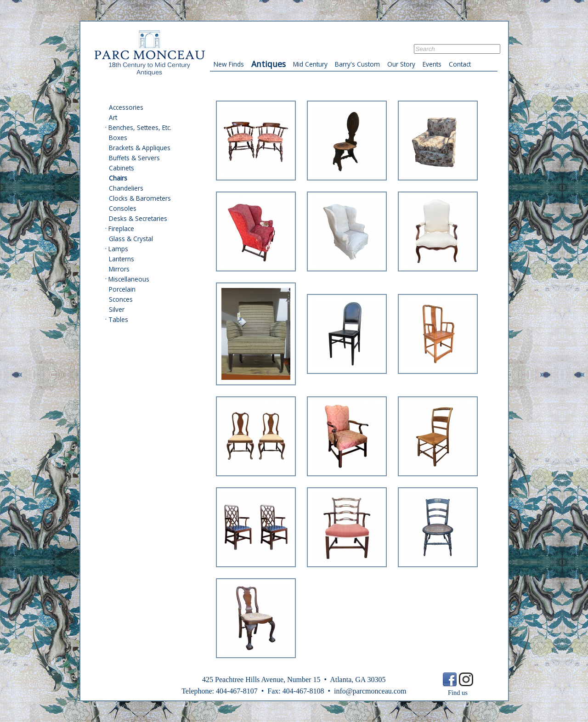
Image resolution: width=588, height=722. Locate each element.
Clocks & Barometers (140, 198)
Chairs (118, 178)
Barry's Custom (357, 64)
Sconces (121, 299)
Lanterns (122, 259)
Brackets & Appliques (140, 148)
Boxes (118, 138)
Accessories (126, 107)
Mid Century (310, 64)
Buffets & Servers (134, 158)
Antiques (269, 64)
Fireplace (121, 228)
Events (432, 64)
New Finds (229, 64)
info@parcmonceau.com (370, 691)
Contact (460, 64)
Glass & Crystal (131, 239)
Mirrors (119, 269)
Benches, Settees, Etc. (140, 127)
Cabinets (122, 168)
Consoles (123, 208)
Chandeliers (126, 188)
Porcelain (122, 289)
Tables (118, 319)
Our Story (401, 64)
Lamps (118, 249)
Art (113, 117)
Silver (117, 309)
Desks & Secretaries (138, 218)
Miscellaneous (129, 279)
